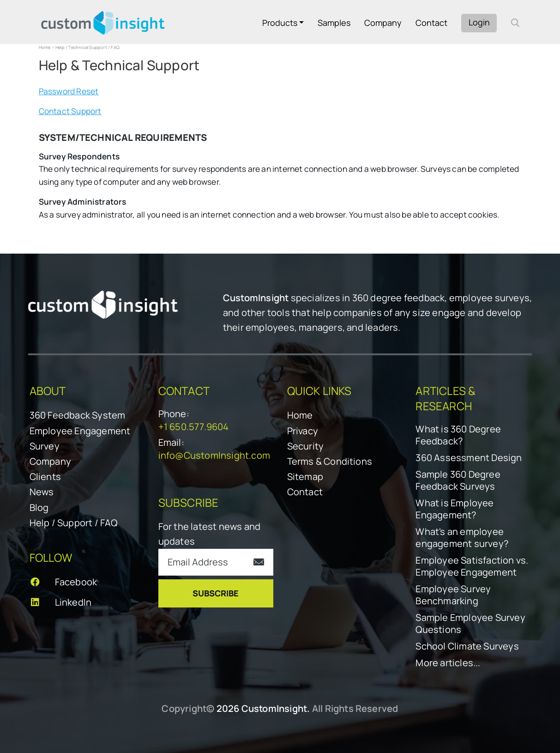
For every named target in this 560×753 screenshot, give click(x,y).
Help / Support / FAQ (74, 523)
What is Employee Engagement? (455, 509)
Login (479, 22)
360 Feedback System (78, 415)
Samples (334, 23)
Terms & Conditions (330, 461)
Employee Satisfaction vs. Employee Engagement (472, 566)
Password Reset (69, 91)
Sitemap (305, 477)
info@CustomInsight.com (214, 455)
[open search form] (515, 23)
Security (306, 446)
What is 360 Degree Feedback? (458, 435)
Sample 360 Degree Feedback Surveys (458, 480)
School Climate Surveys (467, 646)
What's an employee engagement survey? (462, 538)
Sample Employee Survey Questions (470, 624)
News (42, 492)
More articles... (448, 663)
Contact (431, 23)
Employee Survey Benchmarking (453, 595)
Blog (39, 507)
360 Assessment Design (469, 458)
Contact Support (70, 111)
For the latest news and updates (210, 534)
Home (45, 47)
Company (383, 23)
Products (280, 23)
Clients (45, 477)
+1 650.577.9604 (194, 427)
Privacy (303, 431)
